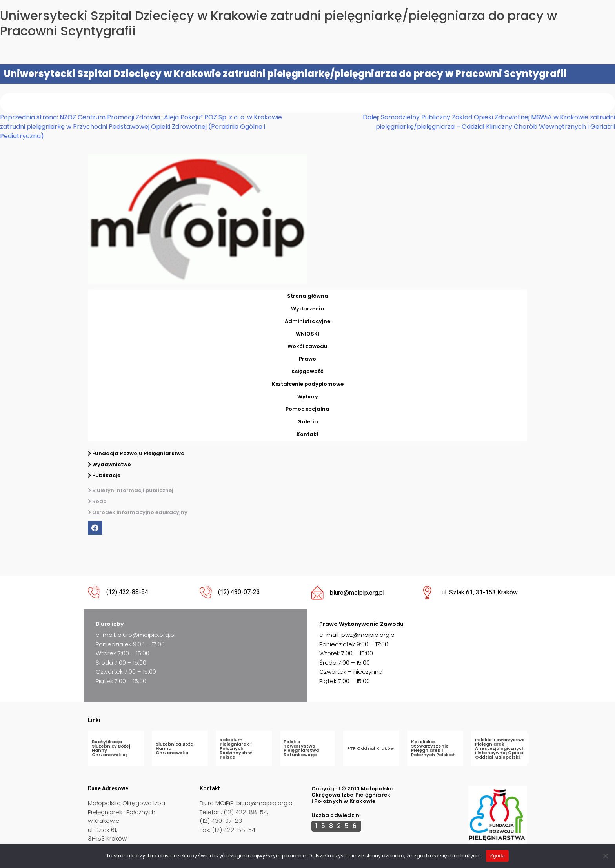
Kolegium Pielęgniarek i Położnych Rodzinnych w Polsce (236, 748)
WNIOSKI (307, 334)
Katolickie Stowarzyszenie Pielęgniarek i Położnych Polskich (433, 748)
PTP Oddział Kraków (370, 748)
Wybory (308, 397)
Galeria (308, 422)
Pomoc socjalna (307, 409)
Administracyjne (307, 321)
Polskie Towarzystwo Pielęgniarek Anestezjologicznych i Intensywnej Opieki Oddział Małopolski (500, 748)
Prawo (307, 359)
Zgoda (497, 856)
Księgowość (307, 371)
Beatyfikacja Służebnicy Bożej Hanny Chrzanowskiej (111, 748)
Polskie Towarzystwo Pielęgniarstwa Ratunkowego (301, 748)
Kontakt (308, 434)
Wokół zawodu (307, 346)
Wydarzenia (308, 309)
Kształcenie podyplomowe (308, 384)
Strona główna (308, 296)
